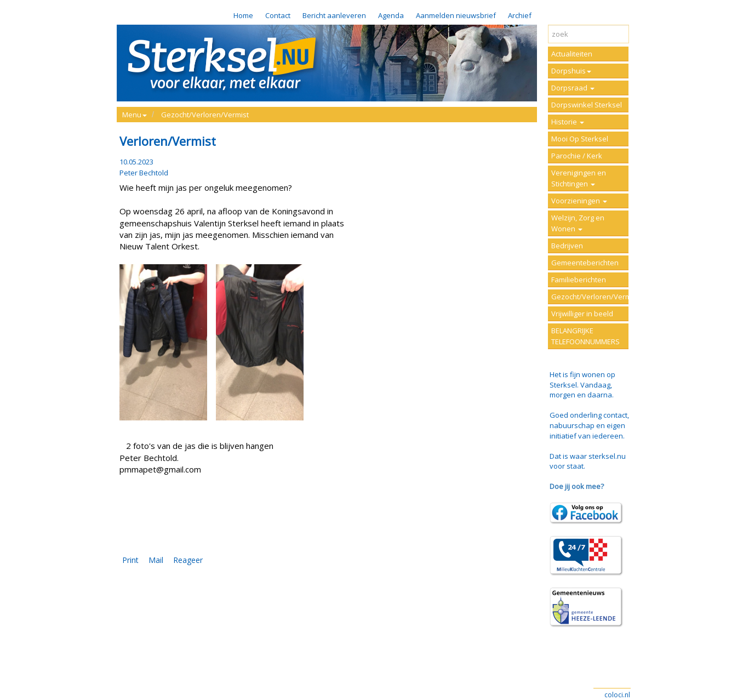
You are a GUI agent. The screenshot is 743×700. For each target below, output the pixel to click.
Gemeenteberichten (585, 263)
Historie (568, 122)
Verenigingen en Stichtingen (579, 178)
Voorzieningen (579, 201)
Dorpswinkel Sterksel (587, 105)
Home (243, 15)
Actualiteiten (572, 54)
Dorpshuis (571, 71)
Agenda (391, 15)
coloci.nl (617, 695)
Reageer (188, 560)
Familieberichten (579, 280)
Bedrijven (567, 246)
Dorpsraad (573, 88)
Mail (156, 560)
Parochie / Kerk (577, 156)
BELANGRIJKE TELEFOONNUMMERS (585, 336)
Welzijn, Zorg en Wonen (578, 223)
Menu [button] (135, 115)
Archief (520, 15)
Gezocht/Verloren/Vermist (205, 115)
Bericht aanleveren (334, 15)
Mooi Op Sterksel (580, 139)
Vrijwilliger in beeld (582, 314)
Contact (278, 15)
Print (130, 560)
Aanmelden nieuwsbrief (456, 15)
